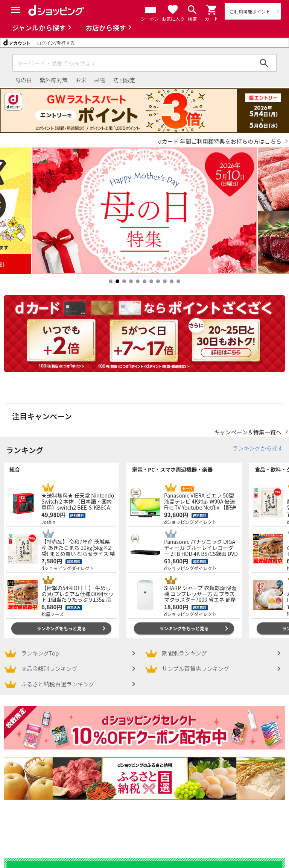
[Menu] (16, 10)
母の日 (24, 80)
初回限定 (124, 80)
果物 (100, 80)
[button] (212, 10)
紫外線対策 (54, 80)
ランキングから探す (258, 441)
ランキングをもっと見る (61, 621)
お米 (81, 80)
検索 (264, 63)
